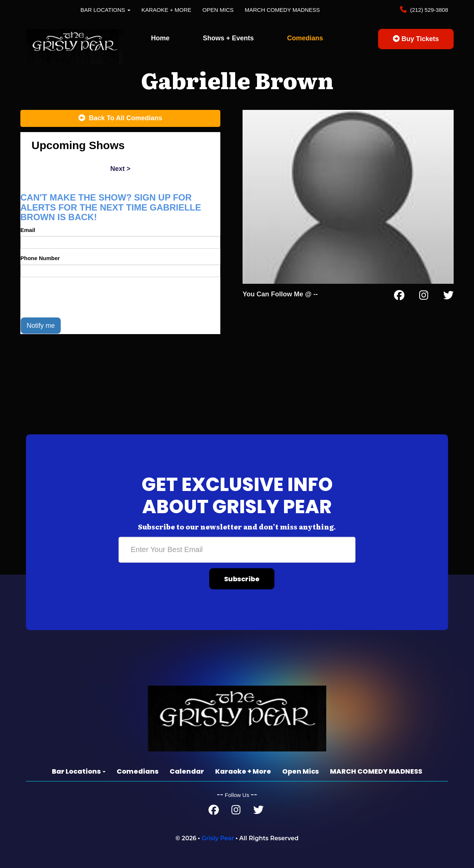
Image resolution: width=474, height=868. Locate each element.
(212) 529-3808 (428, 10)
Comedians (305, 38)
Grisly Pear (218, 838)
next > (121, 169)
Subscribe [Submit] (242, 578)
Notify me (41, 326)
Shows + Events (228, 38)
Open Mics (218, 10)
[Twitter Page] (448, 297)
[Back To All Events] (120, 118)
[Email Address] (237, 549)
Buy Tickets (416, 39)
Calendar (187, 771)
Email (28, 230)
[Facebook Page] (399, 297)
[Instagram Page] (424, 297)
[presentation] (77, 297)
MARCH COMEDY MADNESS (282, 10)
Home (160, 38)
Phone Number (40, 258)
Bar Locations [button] (105, 10)
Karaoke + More (166, 10)
